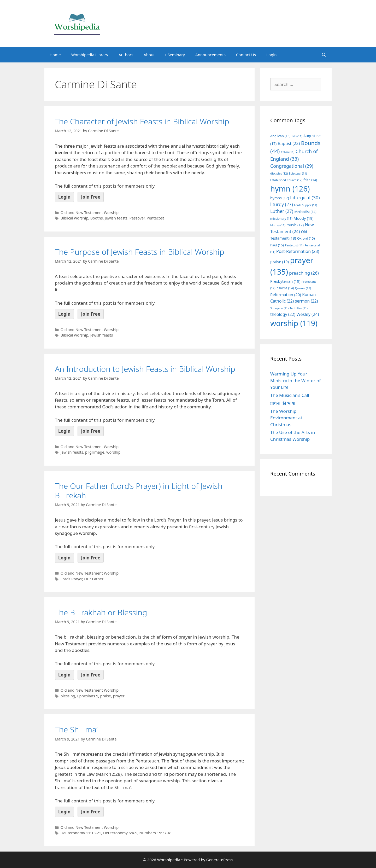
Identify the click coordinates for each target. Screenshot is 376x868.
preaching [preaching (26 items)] (304, 273)
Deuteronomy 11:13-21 (81, 833)
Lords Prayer (71, 579)
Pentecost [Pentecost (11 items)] (294, 245)
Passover (137, 218)
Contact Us (246, 55)
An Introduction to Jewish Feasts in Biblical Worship (145, 369)
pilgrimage (95, 452)
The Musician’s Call (290, 395)
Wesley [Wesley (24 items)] (308, 314)
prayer (119, 696)
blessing (68, 696)
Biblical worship (74, 218)
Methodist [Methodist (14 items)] (305, 212)
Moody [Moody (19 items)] (303, 218)
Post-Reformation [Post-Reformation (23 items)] (298, 251)
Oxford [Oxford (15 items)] (306, 238)
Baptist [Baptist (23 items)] (289, 143)
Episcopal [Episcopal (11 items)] (298, 173)
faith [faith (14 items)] (310, 180)
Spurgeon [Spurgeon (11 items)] (279, 308)
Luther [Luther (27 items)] (282, 211)
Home (55, 55)
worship (113, 452)
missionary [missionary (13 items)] (281, 218)
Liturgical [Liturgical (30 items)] (305, 198)
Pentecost (155, 218)
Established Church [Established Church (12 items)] (286, 180)
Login (271, 55)
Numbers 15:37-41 (156, 833)
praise (106, 696)
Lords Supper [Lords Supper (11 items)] (305, 205)
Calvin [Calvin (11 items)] (288, 152)
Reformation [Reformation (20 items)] (286, 294)
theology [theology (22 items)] (283, 314)
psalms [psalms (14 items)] (285, 288)
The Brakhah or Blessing (101, 612)
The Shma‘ (76, 729)
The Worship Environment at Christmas (286, 418)
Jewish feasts (116, 218)
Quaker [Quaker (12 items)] (303, 288)
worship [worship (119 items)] (294, 323)
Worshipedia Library (90, 55)
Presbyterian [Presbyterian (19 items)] (285, 281)
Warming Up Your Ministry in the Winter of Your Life (295, 380)
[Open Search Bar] (324, 55)
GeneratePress (220, 860)
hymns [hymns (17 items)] (280, 198)
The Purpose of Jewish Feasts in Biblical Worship (140, 252)
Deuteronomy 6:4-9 (120, 833)
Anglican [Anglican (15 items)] (280, 136)
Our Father (94, 579)
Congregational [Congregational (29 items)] (292, 166)
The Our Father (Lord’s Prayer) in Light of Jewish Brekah (139, 491)
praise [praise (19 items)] (280, 262)
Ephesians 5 (88, 696)
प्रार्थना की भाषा (283, 403)
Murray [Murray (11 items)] (278, 225)
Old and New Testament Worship (90, 213)
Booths (97, 218)
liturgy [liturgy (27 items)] (282, 204)
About (149, 55)
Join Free (91, 197)
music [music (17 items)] (295, 225)
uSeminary (175, 55)
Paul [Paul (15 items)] (277, 245)
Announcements (210, 55)
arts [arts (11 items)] (297, 136)
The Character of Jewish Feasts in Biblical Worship (142, 121)
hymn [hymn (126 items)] (290, 189)
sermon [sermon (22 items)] (307, 301)
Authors (126, 55)
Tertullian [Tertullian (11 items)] (299, 308)
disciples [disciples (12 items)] (279, 173)
